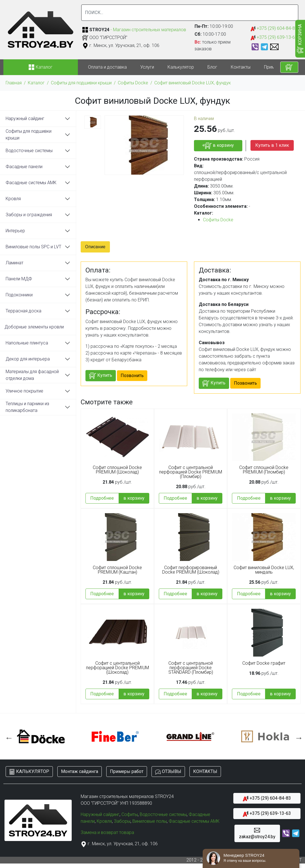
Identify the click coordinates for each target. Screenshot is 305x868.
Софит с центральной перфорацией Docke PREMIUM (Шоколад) (118, 668)
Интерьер (15, 231)
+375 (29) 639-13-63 (274, 38)
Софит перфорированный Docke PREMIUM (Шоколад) (191, 570)
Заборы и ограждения (29, 215)
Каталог (36, 83)
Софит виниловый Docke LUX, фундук (193, 83)
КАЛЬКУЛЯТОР (29, 772)
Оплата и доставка (107, 67)
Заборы (122, 821)
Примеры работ (127, 771)
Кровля (13, 199)
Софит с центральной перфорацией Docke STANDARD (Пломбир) (191, 668)
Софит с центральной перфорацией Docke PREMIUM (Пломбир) (191, 472)
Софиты (130, 814)
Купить (101, 376)
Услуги (147, 67)
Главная (14, 83)
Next (297, 736)
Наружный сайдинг (25, 119)
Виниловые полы (150, 821)
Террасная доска (23, 311)
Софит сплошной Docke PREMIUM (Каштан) (117, 570)
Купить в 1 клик (272, 145)
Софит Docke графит (264, 663)
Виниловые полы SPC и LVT (33, 247)
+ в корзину (218, 146)
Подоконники (19, 295)
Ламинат (14, 263)
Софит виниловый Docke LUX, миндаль (264, 570)
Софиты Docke (133, 83)
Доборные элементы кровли (34, 327)
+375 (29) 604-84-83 (274, 29)
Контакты (241, 67)
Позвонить (132, 376)
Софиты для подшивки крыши (81, 83)
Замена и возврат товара (107, 832)
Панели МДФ (19, 279)
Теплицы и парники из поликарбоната (27, 407)
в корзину (134, 498)
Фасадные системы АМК (31, 183)
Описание (95, 247)
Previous (8, 736)
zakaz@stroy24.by (257, 833)
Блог (212, 67)
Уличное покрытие (24, 391)
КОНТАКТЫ (205, 771)
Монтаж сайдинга (80, 771)
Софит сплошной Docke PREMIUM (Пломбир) (264, 470)
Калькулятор (181, 67)
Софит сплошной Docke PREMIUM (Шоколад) (117, 470)
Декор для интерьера (28, 359)
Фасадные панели (24, 167)
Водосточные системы (29, 151)
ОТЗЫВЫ (168, 772)
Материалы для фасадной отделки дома (32, 375)
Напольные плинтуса (27, 343)
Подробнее (102, 498)
